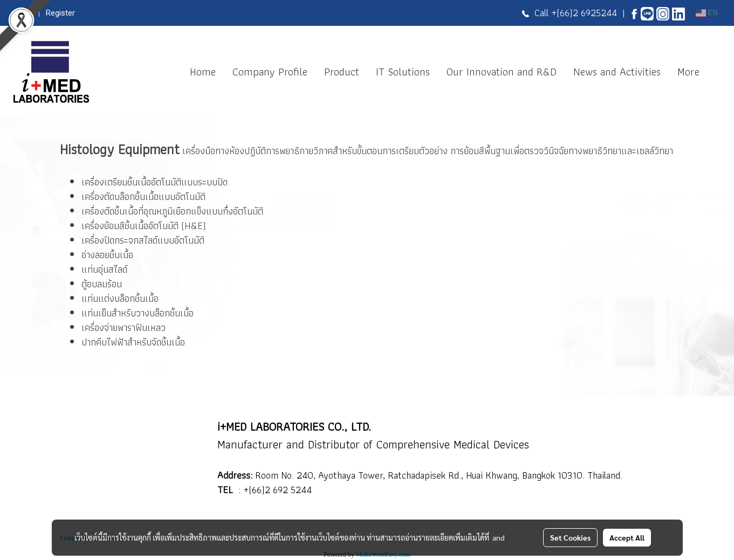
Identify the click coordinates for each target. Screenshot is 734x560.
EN (707, 13)
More (688, 72)
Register (60, 13)
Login (23, 13)
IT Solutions (403, 72)
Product (342, 72)
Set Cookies (570, 537)
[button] (717, 72)
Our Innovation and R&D (502, 72)
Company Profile (270, 72)
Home (203, 72)
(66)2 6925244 (587, 13)
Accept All (627, 537)
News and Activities (617, 72)
